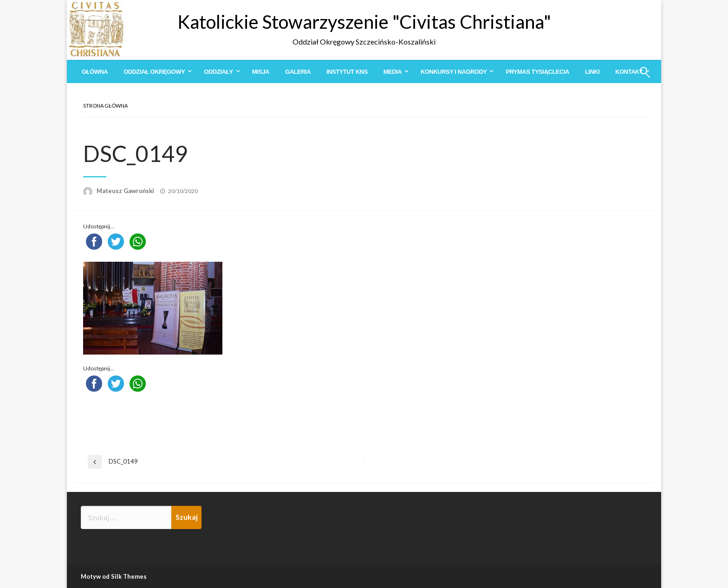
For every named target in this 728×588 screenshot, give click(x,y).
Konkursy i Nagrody (454, 72)
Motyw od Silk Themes (114, 576)
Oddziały (218, 72)
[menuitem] (95, 72)
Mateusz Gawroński (126, 191)
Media (393, 72)
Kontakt (629, 72)
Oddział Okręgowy (154, 72)
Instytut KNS (347, 72)
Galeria (298, 72)
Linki (592, 72)
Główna (95, 72)
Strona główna (105, 106)
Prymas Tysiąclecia (537, 72)
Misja (261, 72)
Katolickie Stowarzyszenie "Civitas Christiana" (364, 22)
